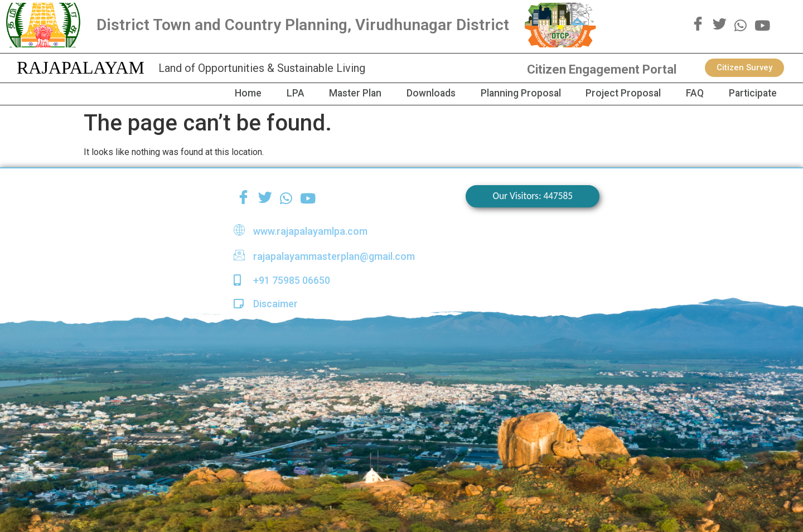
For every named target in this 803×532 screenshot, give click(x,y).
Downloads (412, 93)
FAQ (688, 93)
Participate (750, 93)
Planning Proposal (506, 93)
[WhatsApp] (741, 25)
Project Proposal (613, 93)
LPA (269, 93)
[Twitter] (720, 25)
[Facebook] (698, 25)
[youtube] (762, 25)
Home (219, 93)
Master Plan (333, 93)
